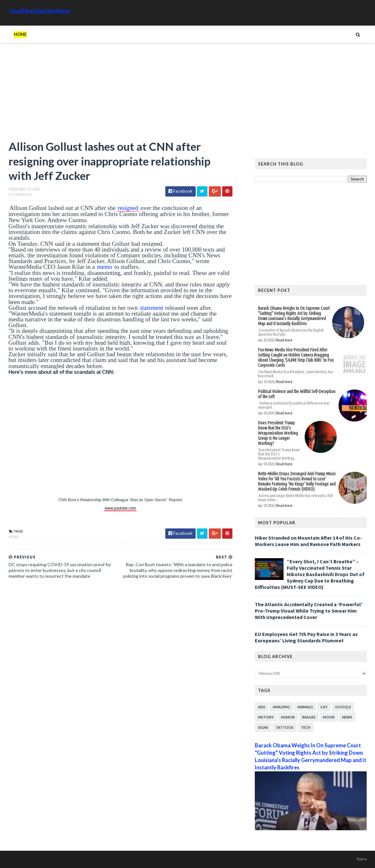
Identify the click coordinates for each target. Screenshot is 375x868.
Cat (324, 707)
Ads (262, 707)
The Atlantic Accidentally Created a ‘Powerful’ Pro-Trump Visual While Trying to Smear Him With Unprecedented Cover (309, 611)
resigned (128, 208)
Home (20, 34)
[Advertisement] (121, 94)
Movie (329, 717)
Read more (284, 340)
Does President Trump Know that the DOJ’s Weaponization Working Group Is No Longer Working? (278, 433)
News (14, 537)
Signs (263, 727)
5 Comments (20, 194)
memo (105, 267)
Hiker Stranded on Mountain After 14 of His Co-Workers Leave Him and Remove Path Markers (308, 541)
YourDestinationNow (39, 11)
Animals (305, 707)
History (266, 717)
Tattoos (285, 727)
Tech (306, 727)
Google (343, 707)
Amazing (281, 707)
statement (151, 308)
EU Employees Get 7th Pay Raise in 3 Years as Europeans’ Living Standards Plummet (306, 637)
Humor (288, 717)
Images (309, 717)
